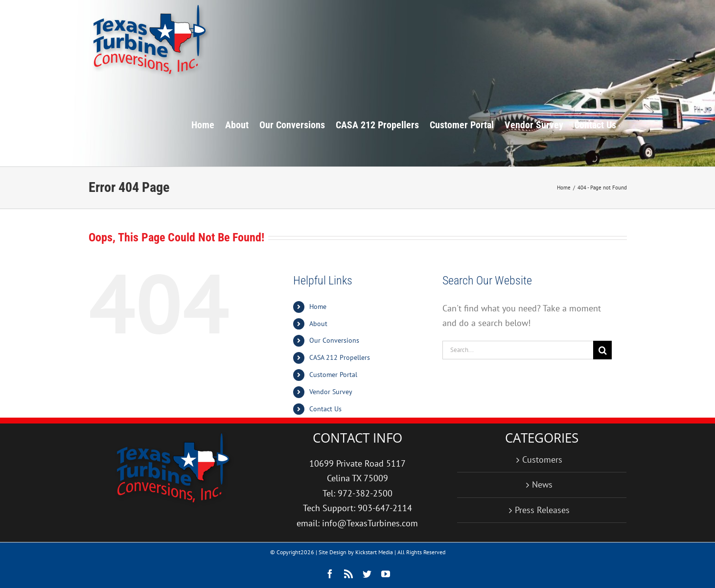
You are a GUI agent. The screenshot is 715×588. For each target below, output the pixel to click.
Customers (542, 459)
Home (318, 306)
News (542, 484)
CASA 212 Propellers (340, 357)
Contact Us (325, 409)
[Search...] (518, 350)
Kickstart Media (374, 552)
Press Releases (542, 510)
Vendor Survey (331, 392)
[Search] (602, 350)
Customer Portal (333, 375)
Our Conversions (334, 340)
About (318, 324)
